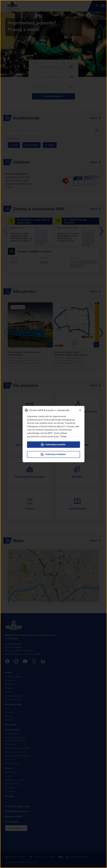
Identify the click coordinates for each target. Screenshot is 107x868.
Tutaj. (63, 436)
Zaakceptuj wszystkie (53, 445)
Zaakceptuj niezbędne (53, 454)
